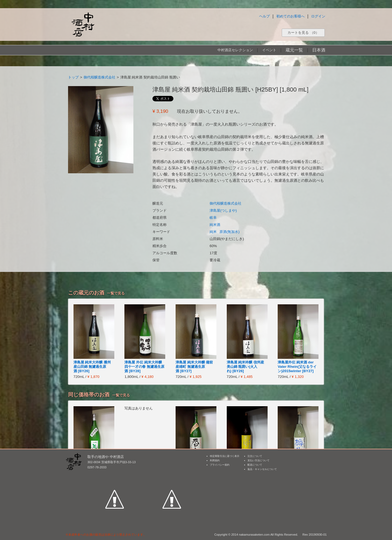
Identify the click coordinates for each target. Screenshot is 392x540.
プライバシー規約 (220, 465)
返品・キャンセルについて (262, 469)
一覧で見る (116, 293)
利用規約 (215, 460)
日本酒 (319, 50)
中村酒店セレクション (235, 50)
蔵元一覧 (294, 50)
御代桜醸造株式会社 (99, 77)
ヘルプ (264, 16)
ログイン (318, 16)
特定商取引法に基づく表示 (225, 456)
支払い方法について (258, 460)
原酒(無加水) (229, 232)
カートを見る (303, 33)
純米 (213, 232)
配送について (255, 465)
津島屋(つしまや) (223, 210)
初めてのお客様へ (290, 16)
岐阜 (213, 218)
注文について (255, 456)
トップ (73, 77)
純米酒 (215, 225)
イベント (269, 50)
